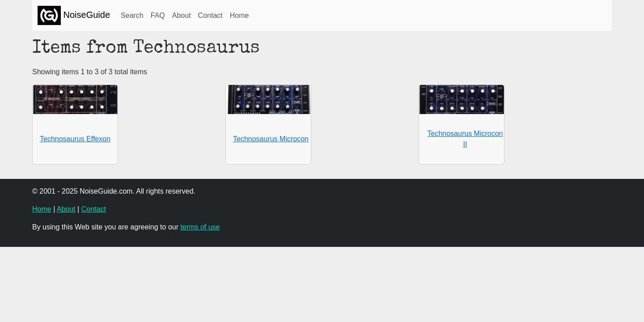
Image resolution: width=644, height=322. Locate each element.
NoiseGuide (74, 15)
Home (239, 15)
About (182, 15)
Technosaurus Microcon (271, 139)
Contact (210, 15)
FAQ (158, 15)
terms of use (200, 227)
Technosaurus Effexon (75, 139)
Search (132, 15)
